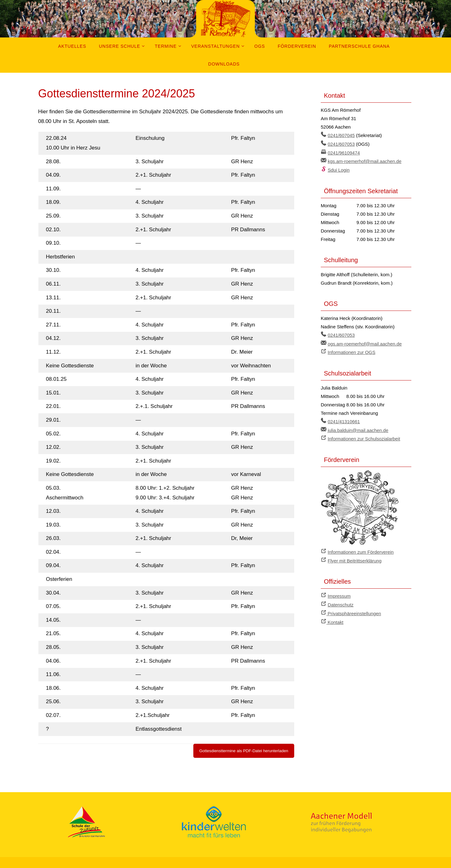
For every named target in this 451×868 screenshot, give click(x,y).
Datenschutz (341, 601)
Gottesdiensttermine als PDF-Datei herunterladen (244, 751)
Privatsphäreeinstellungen (354, 610)
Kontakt (335, 618)
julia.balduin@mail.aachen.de (358, 428)
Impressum (339, 593)
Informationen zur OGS (352, 351)
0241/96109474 (344, 152)
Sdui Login (339, 169)
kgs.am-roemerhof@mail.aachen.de (365, 161)
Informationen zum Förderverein (361, 549)
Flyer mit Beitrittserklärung (355, 558)
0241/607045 (341, 135)
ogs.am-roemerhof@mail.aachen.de (365, 342)
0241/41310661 (344, 420)
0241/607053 (341, 144)
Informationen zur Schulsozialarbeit (364, 436)
